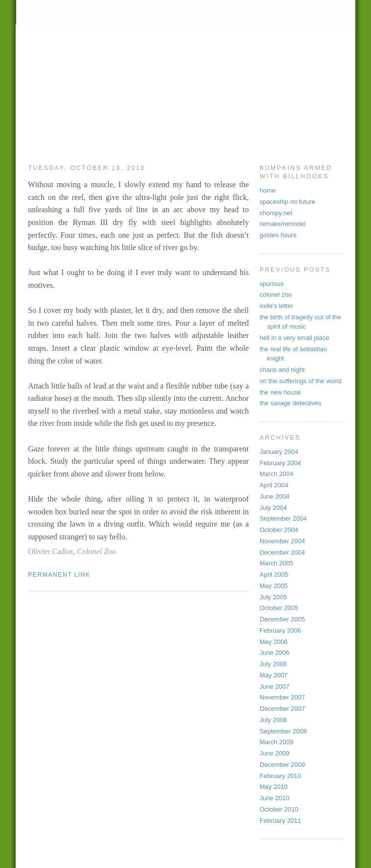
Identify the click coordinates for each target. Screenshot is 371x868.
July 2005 (273, 597)
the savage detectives (291, 403)
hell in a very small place (294, 338)
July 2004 (273, 508)
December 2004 (282, 552)
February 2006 (280, 630)
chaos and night (282, 370)
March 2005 (277, 563)
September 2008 (283, 731)
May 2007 (274, 675)
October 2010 (279, 809)
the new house (280, 392)
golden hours (278, 235)
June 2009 (275, 753)
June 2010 (275, 798)
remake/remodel (283, 224)
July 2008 (273, 720)
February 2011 (280, 821)
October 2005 (279, 608)
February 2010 (280, 776)
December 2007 (282, 709)
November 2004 (282, 541)
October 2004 (279, 530)
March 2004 (277, 474)
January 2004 (279, 452)
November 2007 (282, 697)
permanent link (59, 575)
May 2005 (274, 586)
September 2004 (283, 518)
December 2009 (282, 765)
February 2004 (280, 463)
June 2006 (275, 653)
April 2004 (274, 485)
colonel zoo (276, 294)
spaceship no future (287, 202)
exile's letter (276, 306)
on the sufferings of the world (301, 381)
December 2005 (282, 619)
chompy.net (276, 213)
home (268, 190)
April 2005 (274, 574)
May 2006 (274, 642)
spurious (272, 284)
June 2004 (275, 496)
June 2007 (275, 686)
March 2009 (277, 742)
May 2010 (274, 787)
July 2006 (273, 664)
